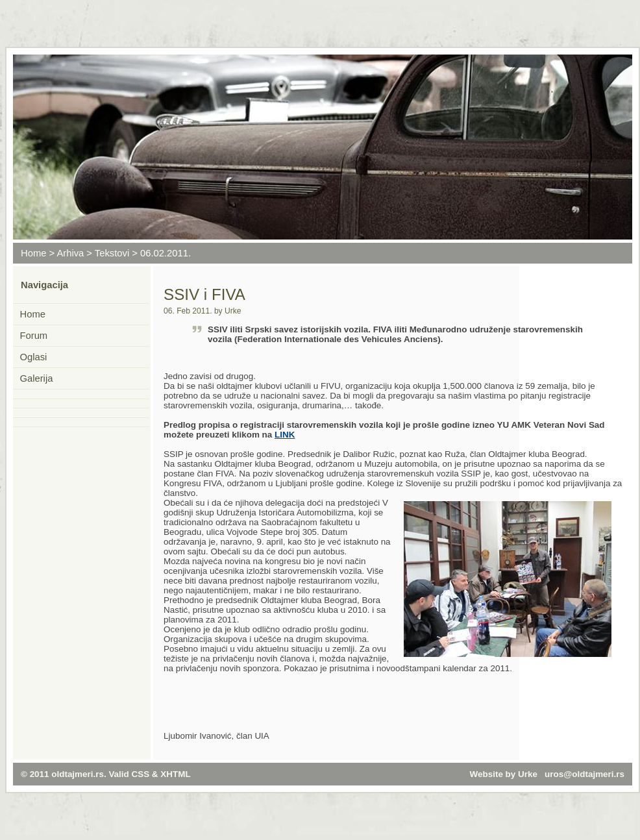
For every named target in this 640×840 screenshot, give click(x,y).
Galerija (37, 378)
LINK (285, 435)
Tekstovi (112, 253)
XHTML (175, 774)
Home (33, 253)
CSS (141, 774)
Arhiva (70, 253)
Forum (34, 336)
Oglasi (34, 357)
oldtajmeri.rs (78, 774)
